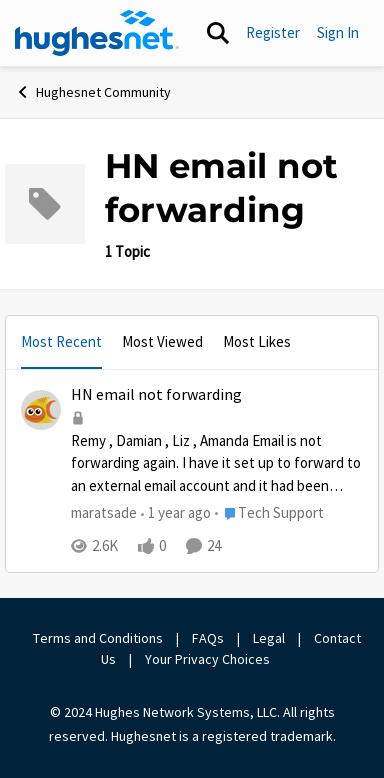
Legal (269, 638)
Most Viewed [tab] (162, 341)
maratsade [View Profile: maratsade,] (104, 512)
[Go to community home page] (97, 33)
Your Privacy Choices (209, 659)
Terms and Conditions (98, 638)
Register (273, 32)
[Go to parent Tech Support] (269, 513)
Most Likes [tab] (257, 341)
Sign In (338, 32)
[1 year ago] (176, 513)
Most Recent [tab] (61, 341)
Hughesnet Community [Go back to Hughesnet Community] (93, 92)
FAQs (208, 638)
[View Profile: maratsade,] (41, 410)
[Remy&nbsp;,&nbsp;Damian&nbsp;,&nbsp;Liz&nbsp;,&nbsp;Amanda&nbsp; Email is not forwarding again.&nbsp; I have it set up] (217, 464)
